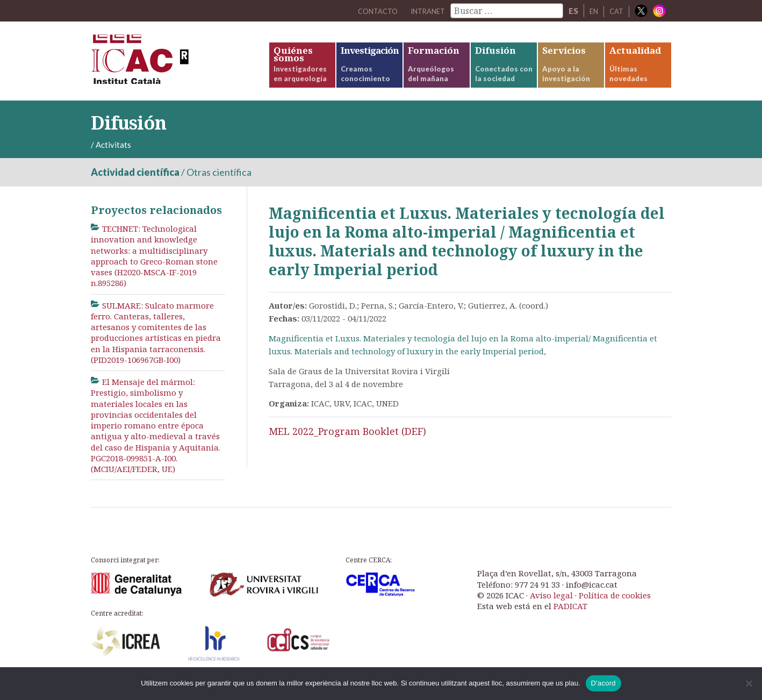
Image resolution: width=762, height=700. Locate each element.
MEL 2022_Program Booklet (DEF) (347, 445)
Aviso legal (551, 609)
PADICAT (570, 620)
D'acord (603, 683)
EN (591, 11)
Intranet (421, 11)
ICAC (171, 68)
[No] (749, 683)
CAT (616, 11)
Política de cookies (615, 609)
